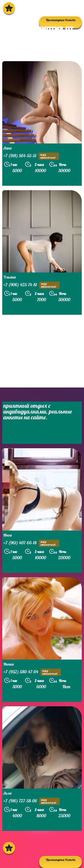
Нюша (9, 664)
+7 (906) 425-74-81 (31, 285)
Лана (7, 148)
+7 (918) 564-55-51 (31, 156)
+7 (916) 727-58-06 (31, 801)
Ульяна (10, 277)
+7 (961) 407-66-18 (31, 543)
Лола (7, 793)
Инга (8, 535)
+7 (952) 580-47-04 (32, 672)
